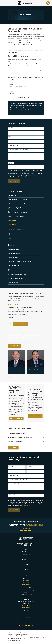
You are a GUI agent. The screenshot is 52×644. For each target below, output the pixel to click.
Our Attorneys (26, 552)
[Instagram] (29, 626)
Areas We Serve (26, 560)
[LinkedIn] (26, 626)
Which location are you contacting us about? (18, 150)
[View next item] (11, 324)
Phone (10, 137)
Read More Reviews (20, 324)
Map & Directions (26, 585)
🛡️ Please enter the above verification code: (18, 166)
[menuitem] (27, 195)
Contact (26, 570)
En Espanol (26, 572)
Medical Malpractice (26, 555)
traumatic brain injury (13, 41)
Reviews (26, 567)
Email (10, 141)
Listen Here (13, 448)
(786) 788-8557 (21, 108)
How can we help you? (14, 154)
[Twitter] (23, 626)
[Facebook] (20, 626)
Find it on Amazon (16, 418)
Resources (26, 562)
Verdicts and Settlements (16, 74)
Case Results (26, 565)
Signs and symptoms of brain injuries (24, 64)
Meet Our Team (14, 346)
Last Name (11, 132)
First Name (11, 128)
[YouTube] (32, 626)
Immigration (26, 557)
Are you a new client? (13, 145)
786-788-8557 (26, 531)
